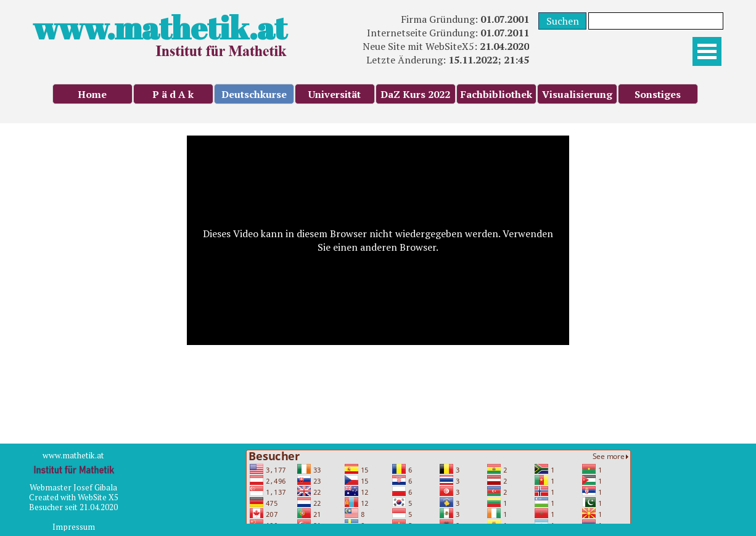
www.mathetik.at (160, 27)
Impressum (74, 527)
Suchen (563, 21)
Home (92, 94)
